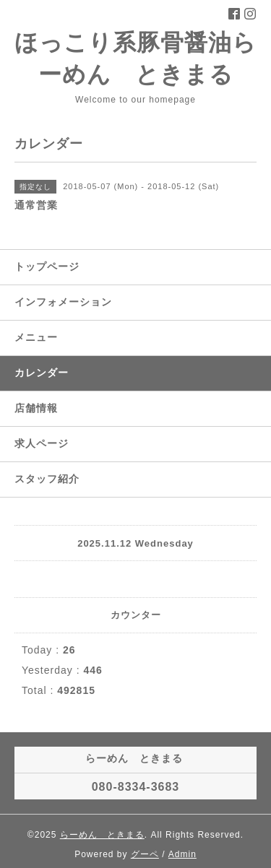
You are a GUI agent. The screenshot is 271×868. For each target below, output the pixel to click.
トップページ (47, 266)
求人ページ (42, 443)
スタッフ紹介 (47, 479)
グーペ (145, 854)
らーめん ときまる (102, 835)
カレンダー (42, 373)
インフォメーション (63, 302)
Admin (182, 854)
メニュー (36, 337)
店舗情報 (36, 408)
